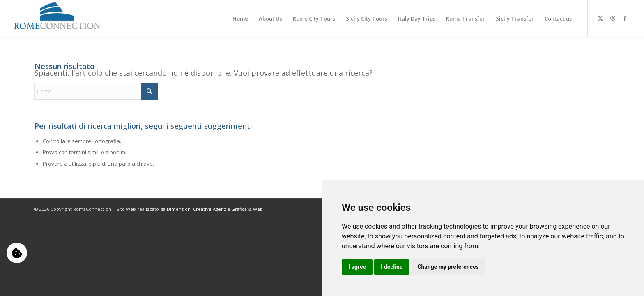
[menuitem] (240, 18)
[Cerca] (96, 91)
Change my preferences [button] (448, 267)
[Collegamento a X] (600, 18)
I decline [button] (392, 267)
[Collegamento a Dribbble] (613, 18)
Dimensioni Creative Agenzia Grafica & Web (215, 209)
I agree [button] (357, 267)
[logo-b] (57, 18)
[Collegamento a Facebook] (625, 18)
